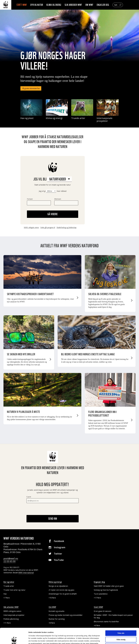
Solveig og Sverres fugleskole (106, 590)
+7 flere (7, 598)
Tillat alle (121, 618)
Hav (5, 594)
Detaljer (116, 640)
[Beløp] (51, 191)
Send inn (53, 519)
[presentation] (43, 509)
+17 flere (97, 598)
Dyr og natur (37, 5)
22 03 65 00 (10, 561)
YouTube (59, 560)
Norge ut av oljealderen (58, 586)
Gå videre (53, 214)
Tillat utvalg (121, 624)
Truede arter (9, 586)
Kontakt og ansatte (57, 611)
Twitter (58, 554)
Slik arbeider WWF (73, 5)
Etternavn (58, 199)
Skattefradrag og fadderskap (67, 227)
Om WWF (89, 5)
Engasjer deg (103, 5)
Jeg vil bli (53, 179)
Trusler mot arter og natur (14, 590)
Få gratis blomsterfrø (31, 88)
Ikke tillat (121, 630)
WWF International (26, 573)
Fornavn (30, 199)
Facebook (59, 541)
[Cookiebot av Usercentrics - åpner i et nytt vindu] (14, 640)
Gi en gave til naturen (103, 611)
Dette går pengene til (48, 227)
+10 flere (52, 598)
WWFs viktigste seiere (31, 227)
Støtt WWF (22, 5)
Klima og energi (54, 5)
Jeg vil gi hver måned (53, 191)
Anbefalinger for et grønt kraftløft (63, 594)
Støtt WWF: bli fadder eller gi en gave (109, 586)
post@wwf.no (11, 558)
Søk (116, 5)
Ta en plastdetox (101, 594)
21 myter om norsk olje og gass (61, 590)
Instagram (60, 547)
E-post (29, 497)
